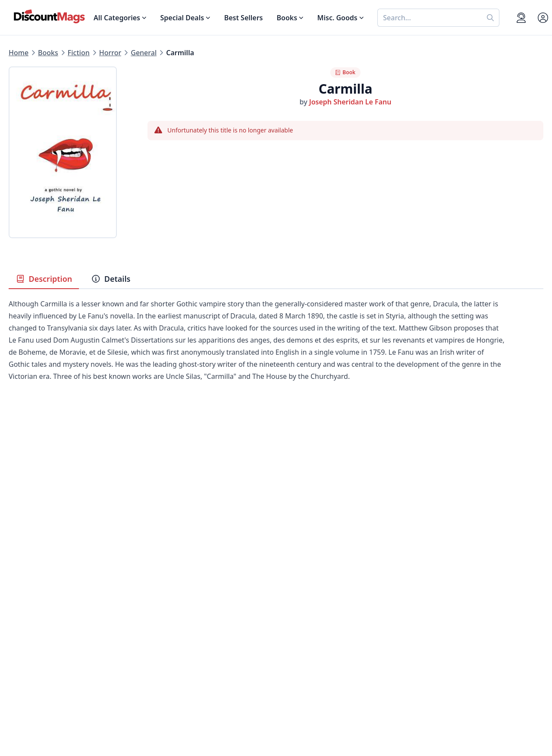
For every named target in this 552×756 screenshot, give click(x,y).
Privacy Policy (165, 655)
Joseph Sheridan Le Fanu (350, 102)
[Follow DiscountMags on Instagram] (183, 711)
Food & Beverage (37, 614)
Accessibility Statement (180, 676)
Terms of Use (164, 665)
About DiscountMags (177, 593)
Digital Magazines (38, 603)
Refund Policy (165, 614)
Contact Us (294, 603)
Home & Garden (35, 624)
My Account (295, 593)
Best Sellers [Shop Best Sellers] (244, 18)
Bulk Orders (296, 634)
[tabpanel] (276, 353)
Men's (18, 634)
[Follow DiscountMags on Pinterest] (166, 711)
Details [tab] (111, 279)
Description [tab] (44, 279)
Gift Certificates (302, 624)
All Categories (31, 676)
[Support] (521, 18)
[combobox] (430, 18)
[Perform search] (491, 18)
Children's (25, 655)
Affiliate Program (170, 645)
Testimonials (163, 634)
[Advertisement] (276, 477)
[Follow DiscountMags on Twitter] (148, 711)
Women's (24, 645)
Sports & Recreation (41, 665)
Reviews (155, 624)
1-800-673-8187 (301, 667)
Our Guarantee (167, 603)
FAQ (283, 614)
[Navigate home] (49, 16)
